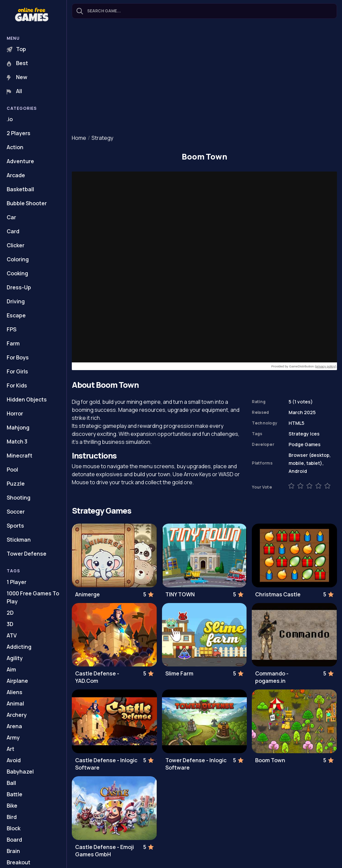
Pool (12, 470)
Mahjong (18, 427)
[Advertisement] (204, 77)
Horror (15, 413)
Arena (14, 726)
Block (14, 828)
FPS (12, 329)
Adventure (20, 161)
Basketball (20, 189)
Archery (17, 715)
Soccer (16, 512)
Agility (15, 658)
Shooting (19, 498)
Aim (11, 669)
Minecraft (20, 456)
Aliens (15, 692)
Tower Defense (27, 554)
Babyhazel (20, 772)
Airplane (17, 681)
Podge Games (305, 444)
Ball (11, 783)
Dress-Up (19, 287)
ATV (12, 635)
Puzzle (16, 484)
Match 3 (17, 442)
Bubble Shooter (27, 203)
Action (15, 147)
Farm (13, 343)
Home (79, 138)
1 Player (17, 582)
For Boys (18, 357)
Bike (12, 806)
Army (13, 738)
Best (17, 63)
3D (10, 624)
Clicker (16, 245)
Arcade (16, 175)
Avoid (14, 760)
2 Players (19, 133)
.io (10, 119)
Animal (15, 703)
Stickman (19, 540)
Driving (16, 301)
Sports (15, 526)
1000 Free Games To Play (33, 597)
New (17, 77)
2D (10, 613)
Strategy (102, 138)
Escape (16, 315)
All (14, 91)
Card (13, 231)
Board (14, 840)
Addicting (19, 647)
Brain (13, 851)
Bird (12, 817)
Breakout (19, 862)
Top (16, 49)
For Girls (17, 371)
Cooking (17, 273)
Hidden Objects (27, 399)
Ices (315, 434)
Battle (15, 794)
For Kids (17, 385)
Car (11, 217)
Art (11, 749)
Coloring (18, 259)
